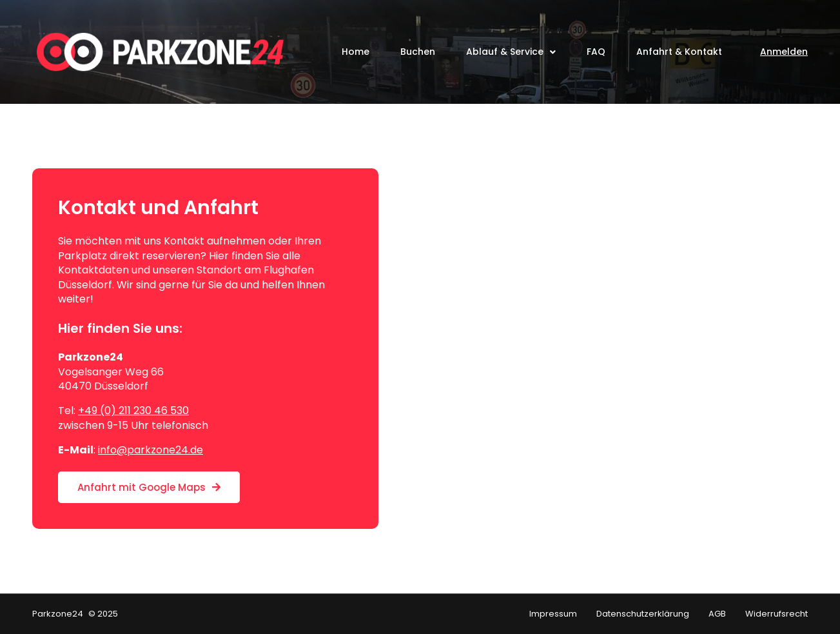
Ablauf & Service (511, 52)
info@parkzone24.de (151, 450)
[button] (28, 606)
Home (356, 52)
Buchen (418, 52)
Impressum (553, 614)
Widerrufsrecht (777, 614)
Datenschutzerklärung (643, 614)
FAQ (596, 52)
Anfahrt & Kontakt (679, 52)
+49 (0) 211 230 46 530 (133, 411)
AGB (717, 614)
